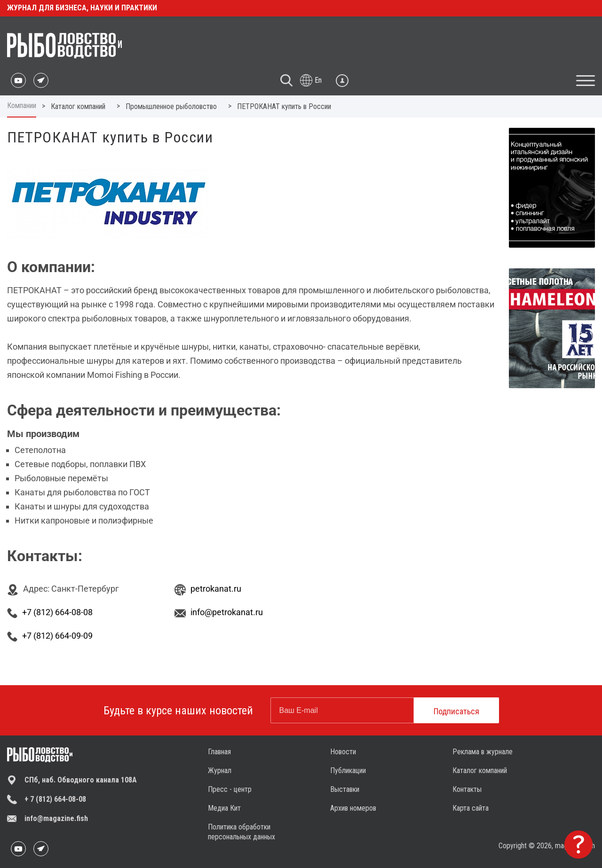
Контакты (467, 789)
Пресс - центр (230, 789)
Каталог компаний (480, 770)
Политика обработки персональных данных (242, 832)
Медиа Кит (224, 808)
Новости (343, 752)
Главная (219, 752)
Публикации (348, 770)
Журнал (220, 770)
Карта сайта (471, 808)
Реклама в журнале (483, 752)
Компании (22, 106)
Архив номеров (353, 808)
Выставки (345, 789)
